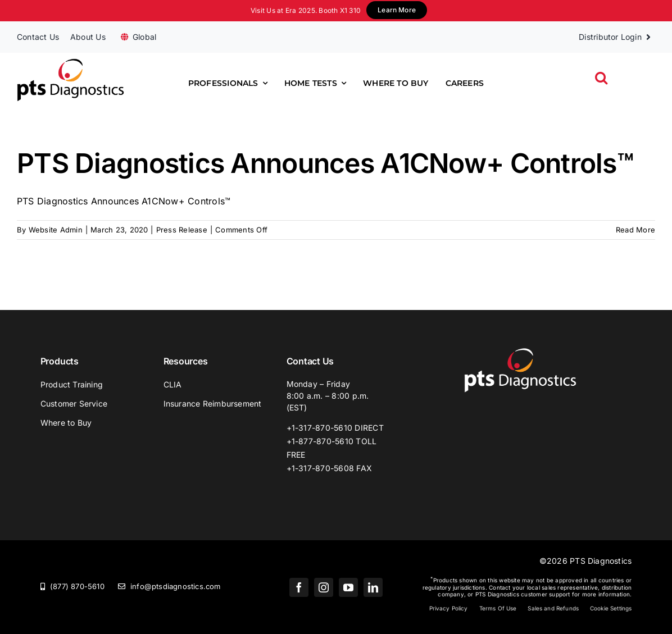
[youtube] (348, 587)
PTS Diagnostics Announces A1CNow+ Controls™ (325, 163)
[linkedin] (373, 587)
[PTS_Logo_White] (520, 352)
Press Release (182, 230)
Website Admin (56, 230)
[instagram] (324, 587)
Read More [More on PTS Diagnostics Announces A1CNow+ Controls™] (635, 230)
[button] (601, 78)
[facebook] (299, 587)
